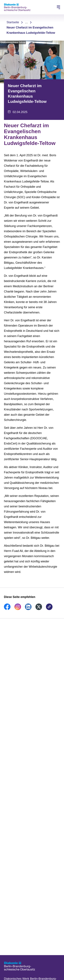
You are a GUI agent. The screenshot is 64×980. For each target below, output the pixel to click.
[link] (7, 609)
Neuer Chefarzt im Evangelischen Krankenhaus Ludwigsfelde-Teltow (31, 30)
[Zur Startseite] (17, 7)
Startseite (13, 22)
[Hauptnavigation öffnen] (58, 7)
